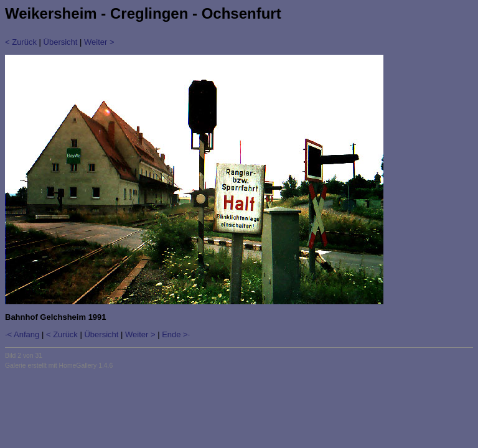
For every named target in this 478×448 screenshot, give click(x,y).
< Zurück (21, 42)
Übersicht (61, 42)
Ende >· (176, 334)
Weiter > (99, 42)
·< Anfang (22, 334)
